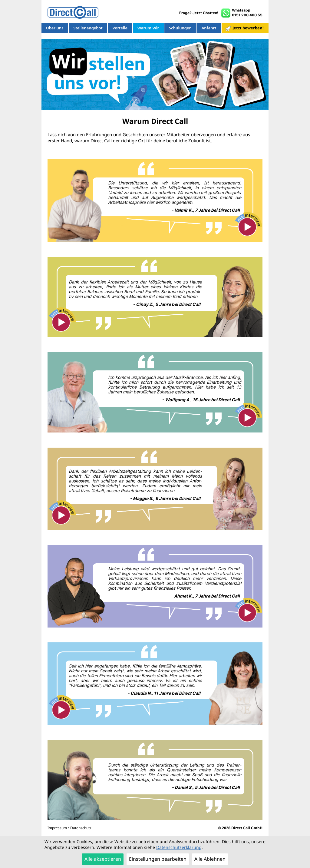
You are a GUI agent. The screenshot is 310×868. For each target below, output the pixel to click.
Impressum (57, 828)
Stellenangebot (88, 28)
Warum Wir (148, 28)
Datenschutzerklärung (179, 847)
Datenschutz (81, 828)
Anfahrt (209, 28)
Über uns (55, 28)
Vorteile (120, 28)
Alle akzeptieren (103, 859)
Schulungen (180, 28)
